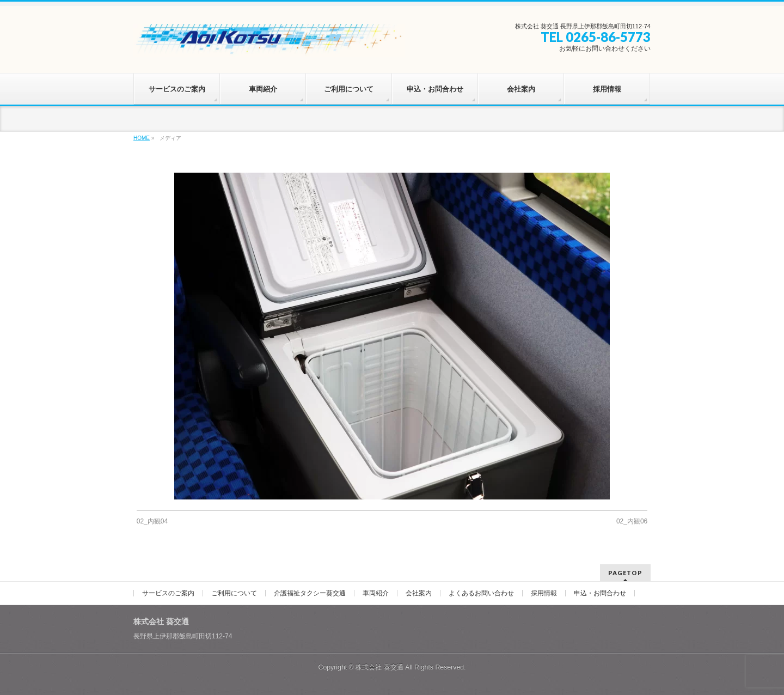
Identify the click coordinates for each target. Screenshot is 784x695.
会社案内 (419, 593)
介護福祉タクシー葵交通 (310, 593)
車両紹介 (376, 593)
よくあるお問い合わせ (481, 593)
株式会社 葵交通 (379, 667)
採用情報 (544, 593)
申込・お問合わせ (600, 593)
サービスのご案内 (168, 593)
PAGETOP (625, 573)
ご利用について (234, 593)
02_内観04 (152, 521)
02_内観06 (632, 521)
